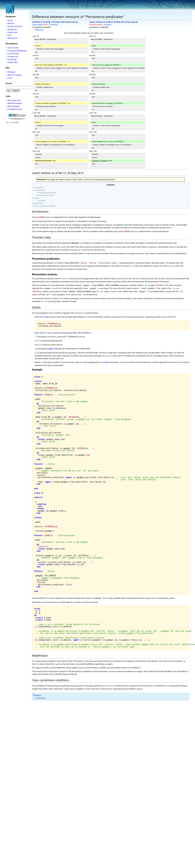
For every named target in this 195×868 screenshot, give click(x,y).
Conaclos (93, 25)
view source (72, 22)
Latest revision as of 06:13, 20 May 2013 (107, 22)
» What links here (14, 100)
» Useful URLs (12, 62)
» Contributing (12, 54)
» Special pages (13, 106)
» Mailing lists (12, 38)
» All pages (11, 72)
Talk (46, 25)
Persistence (41, 691)
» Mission (10, 23)
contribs (53, 25)
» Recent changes (14, 75)
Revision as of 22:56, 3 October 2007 (49, 22)
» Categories (12, 29)
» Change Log (12, 56)
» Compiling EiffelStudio (17, 51)
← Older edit (38, 30)
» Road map (11, 59)
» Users (9, 78)
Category (37, 688)
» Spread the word (14, 26)
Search (9, 83)
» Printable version (14, 109)
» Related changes (14, 103)
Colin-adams (38, 25)
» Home (10, 20)
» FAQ (9, 35)
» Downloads (12, 32)
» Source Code (12, 48)
